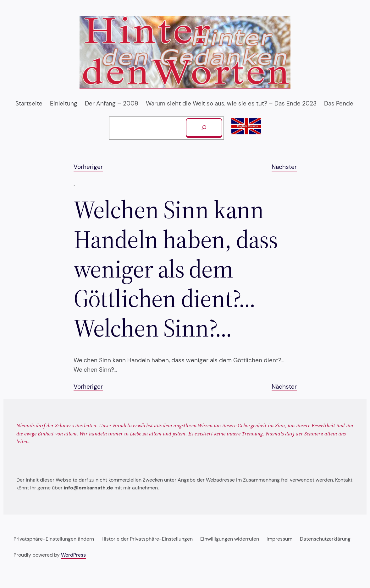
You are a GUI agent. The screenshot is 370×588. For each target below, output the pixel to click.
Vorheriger (88, 167)
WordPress (73, 555)
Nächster (284, 167)
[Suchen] (204, 128)
